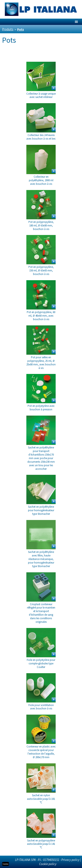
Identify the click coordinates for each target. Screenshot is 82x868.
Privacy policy (70, 860)
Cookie (6, 864)
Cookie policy (48, 864)
